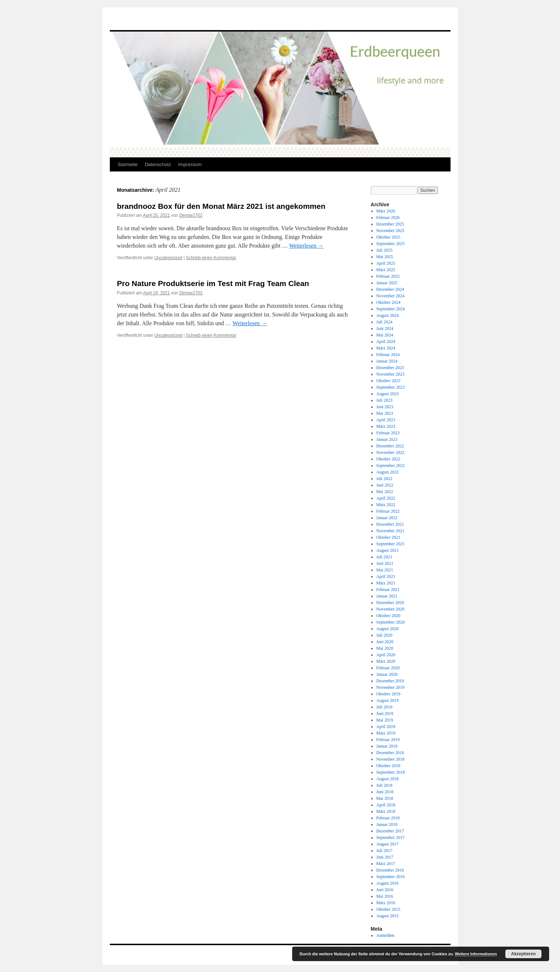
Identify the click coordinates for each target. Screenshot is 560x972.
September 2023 (390, 387)
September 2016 (390, 877)
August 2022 (387, 472)
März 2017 (386, 864)
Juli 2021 (384, 557)
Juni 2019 (385, 714)
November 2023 (390, 374)
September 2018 (390, 772)
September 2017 (390, 837)
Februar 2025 (388, 276)
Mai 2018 (385, 798)
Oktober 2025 (388, 237)
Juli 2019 (384, 707)
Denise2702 (191, 215)
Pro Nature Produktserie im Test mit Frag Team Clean (213, 283)
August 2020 (387, 629)
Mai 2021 (385, 570)
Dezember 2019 (390, 681)
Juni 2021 (385, 563)
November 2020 (390, 609)
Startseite (128, 164)
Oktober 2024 (388, 302)
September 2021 (390, 544)
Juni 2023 (385, 407)
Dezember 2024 (390, 289)
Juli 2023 (384, 400)
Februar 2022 (388, 511)
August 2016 (387, 883)
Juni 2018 (385, 792)
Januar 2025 (387, 283)
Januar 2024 (387, 361)
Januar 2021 (387, 596)
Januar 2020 (387, 674)
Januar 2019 (387, 746)
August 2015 (387, 916)
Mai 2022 (385, 492)
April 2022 (386, 498)
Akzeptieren (523, 954)
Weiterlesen (306, 246)
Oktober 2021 (388, 537)
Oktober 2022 (388, 459)
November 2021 (390, 531)
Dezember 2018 (390, 753)
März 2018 (386, 811)
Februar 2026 (388, 218)
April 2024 (386, 342)
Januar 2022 (387, 518)
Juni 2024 (385, 328)
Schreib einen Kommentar (211, 258)
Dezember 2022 (390, 446)
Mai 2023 (385, 413)
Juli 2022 (384, 479)
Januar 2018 (387, 824)
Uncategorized (168, 258)
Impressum (190, 164)
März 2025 (386, 270)
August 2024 (387, 315)
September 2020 (390, 622)
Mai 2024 (385, 335)
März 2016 (386, 903)
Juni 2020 (385, 642)
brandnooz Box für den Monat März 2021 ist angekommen (221, 206)
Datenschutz (158, 164)
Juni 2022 (385, 485)
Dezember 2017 (390, 831)
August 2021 (387, 550)
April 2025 (386, 263)
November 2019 (390, 687)
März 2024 (386, 348)
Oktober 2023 (388, 381)
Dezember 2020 (390, 603)
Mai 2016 (385, 896)
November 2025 (390, 231)
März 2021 (386, 583)
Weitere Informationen (476, 954)
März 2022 (386, 505)
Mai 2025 (385, 257)
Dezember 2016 (390, 870)
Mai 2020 (385, 648)
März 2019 (386, 733)
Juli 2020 (384, 635)
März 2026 (386, 211)
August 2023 (387, 394)
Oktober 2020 (388, 616)
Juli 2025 (384, 250)
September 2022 (390, 466)
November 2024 (390, 296)
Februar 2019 (388, 740)
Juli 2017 (384, 851)
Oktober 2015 (388, 909)
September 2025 (390, 244)
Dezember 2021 (390, 524)
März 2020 (386, 661)
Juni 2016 (385, 890)
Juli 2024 (384, 322)
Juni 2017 (385, 857)
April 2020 (386, 655)
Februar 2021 (388, 590)
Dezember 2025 (390, 224)
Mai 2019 (385, 720)
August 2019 (387, 700)
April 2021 (386, 576)
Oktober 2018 (388, 766)
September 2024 (390, 309)
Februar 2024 (388, 355)
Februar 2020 (388, 668)
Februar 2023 (388, 433)
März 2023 (386, 426)
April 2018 (386, 805)
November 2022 (390, 452)
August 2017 (387, 844)
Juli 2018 (384, 785)
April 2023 (386, 420)
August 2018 (387, 779)
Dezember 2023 (390, 368)
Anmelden (385, 935)
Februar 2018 (388, 818)
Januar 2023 (387, 439)
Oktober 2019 (388, 694)
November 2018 (390, 759)
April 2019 (386, 727)
